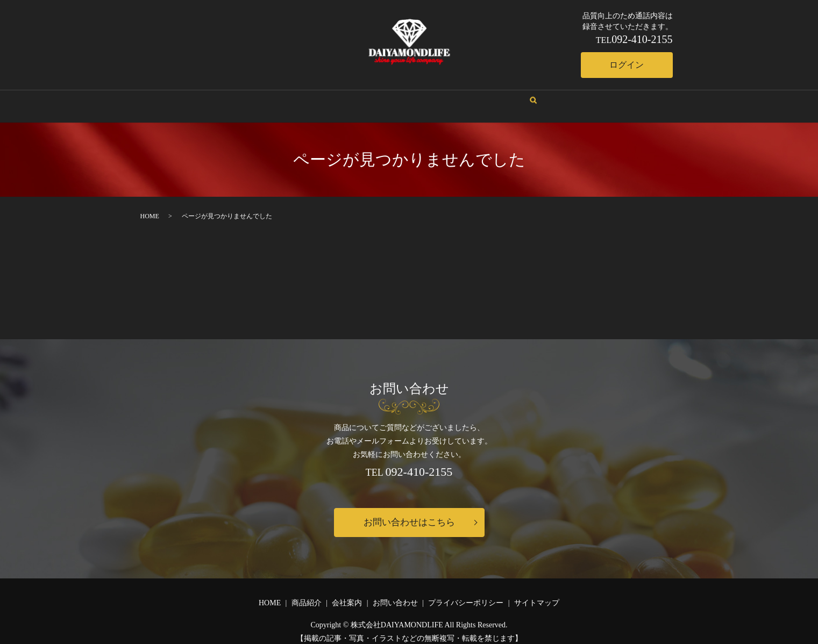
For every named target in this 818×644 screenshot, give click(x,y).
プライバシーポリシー (466, 594)
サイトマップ (537, 594)
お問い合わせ (457, 95)
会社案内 (359, 95)
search (503, 96)
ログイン (622, 65)
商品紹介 (404, 95)
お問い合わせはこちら (409, 513)
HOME (318, 95)
